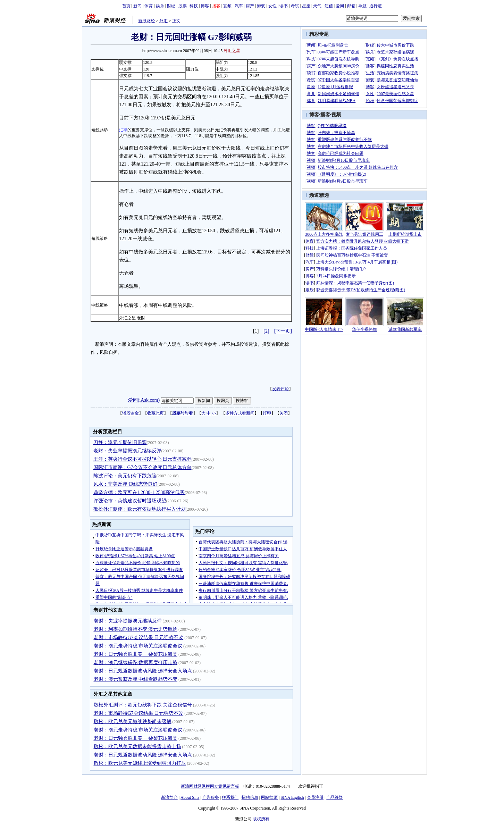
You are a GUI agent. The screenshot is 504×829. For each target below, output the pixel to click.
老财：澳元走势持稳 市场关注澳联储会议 (138, 646)
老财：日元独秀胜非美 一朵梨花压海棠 (136, 654)
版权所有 (261, 819)
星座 (306, 6)
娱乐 (160, 6)
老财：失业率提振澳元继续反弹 (127, 451)
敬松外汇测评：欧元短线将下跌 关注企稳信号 (143, 705)
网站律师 (269, 797)
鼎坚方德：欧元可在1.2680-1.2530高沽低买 (139, 492)
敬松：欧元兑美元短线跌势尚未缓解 (133, 722)
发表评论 (280, 389)
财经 (171, 6)
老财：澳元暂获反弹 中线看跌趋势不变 (136, 679)
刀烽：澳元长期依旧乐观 (120, 442)
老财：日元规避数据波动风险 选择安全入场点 (143, 671)
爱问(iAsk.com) (144, 400)
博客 (205, 6)
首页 (126, 6)
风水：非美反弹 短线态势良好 (126, 484)
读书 (284, 6)
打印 (267, 413)
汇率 (123, 130)
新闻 (137, 6)
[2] (266, 331)
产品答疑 (335, 797)
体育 (149, 6)
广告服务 (211, 797)
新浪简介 (169, 797)
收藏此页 (156, 413)
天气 (317, 6)
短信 (329, 6)
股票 (183, 6)
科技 (194, 6)
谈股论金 (131, 413)
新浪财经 (146, 21)
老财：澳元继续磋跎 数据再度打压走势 (136, 663)
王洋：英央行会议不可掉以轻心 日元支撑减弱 (143, 459)
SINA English (292, 797)
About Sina (190, 797)
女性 (272, 6)
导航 (362, 6)
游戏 (261, 6)
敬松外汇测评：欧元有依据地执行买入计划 (140, 509)
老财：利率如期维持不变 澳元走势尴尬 (136, 629)
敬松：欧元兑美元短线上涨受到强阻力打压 (140, 763)
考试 (295, 6)
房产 (250, 6)
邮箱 (351, 6)
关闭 (284, 413)
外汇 (163, 21)
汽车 (239, 6)
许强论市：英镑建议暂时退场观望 (130, 501)
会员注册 (315, 797)
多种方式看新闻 (240, 413)
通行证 (376, 6)
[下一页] (283, 331)
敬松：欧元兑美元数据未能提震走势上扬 (137, 747)
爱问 (340, 6)
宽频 (227, 6)
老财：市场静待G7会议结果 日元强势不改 (139, 638)
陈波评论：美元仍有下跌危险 (125, 476)
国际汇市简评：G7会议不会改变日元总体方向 (142, 467)
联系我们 (230, 797)
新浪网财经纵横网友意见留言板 (210, 786)
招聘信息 (250, 797)
